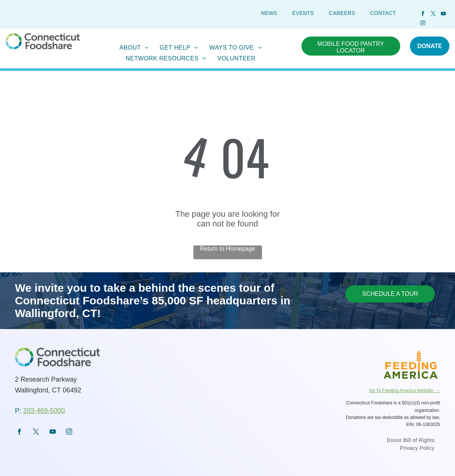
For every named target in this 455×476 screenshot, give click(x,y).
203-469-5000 (44, 411)
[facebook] (423, 15)
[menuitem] (269, 13)
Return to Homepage (227, 249)
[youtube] (443, 15)
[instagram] (423, 24)
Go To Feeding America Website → (405, 391)
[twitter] (433, 15)
